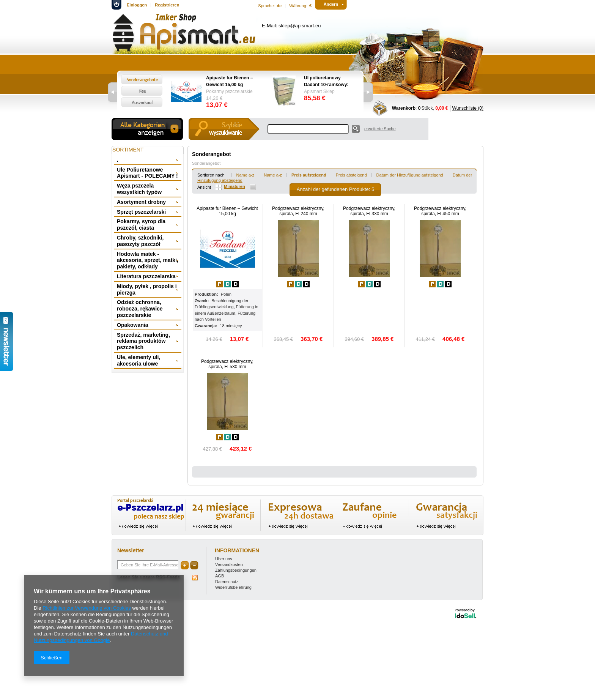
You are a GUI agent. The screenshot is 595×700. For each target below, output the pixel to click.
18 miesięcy (231, 326)
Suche (356, 129)
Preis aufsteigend (309, 175)
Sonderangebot (206, 163)
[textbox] (308, 129)
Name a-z (246, 175)
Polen (226, 294)
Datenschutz (227, 582)
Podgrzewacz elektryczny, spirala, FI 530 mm (227, 364)
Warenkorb (404, 108)
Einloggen (137, 5)
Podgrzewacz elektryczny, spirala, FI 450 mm (440, 211)
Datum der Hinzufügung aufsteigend (410, 175)
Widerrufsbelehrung (233, 587)
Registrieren (167, 5)
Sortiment (128, 150)
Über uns (224, 559)
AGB (220, 576)
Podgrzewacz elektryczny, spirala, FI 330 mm (369, 211)
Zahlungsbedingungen (236, 570)
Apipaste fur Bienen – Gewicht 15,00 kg (229, 81)
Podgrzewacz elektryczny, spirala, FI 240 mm (298, 211)
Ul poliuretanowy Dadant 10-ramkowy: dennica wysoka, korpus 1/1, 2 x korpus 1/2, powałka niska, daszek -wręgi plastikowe (328, 82)
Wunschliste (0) (468, 108)
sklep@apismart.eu (300, 26)
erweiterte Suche (380, 129)
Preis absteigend (351, 175)
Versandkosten (229, 564)
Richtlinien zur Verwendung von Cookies (87, 608)
